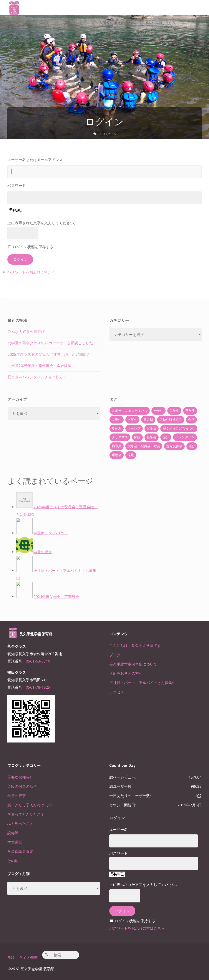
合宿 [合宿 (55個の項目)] (191, 419)
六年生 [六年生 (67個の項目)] (132, 419)
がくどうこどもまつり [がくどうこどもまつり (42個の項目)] (179, 428)
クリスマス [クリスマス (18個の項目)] (120, 437)
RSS (11, 958)
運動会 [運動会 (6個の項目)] (117, 455)
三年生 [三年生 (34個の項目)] (190, 411)
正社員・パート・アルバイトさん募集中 (143, 683)
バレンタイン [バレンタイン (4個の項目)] (185, 437)
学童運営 (15, 842)
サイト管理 (28, 958)
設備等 (13, 833)
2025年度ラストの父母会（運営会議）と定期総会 (49, 354)
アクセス (117, 692)
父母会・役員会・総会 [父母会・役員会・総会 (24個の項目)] (144, 446)
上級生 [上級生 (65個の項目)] (117, 419)
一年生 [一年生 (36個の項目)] (158, 411)
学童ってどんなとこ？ (26, 814)
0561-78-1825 (38, 687)
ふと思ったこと (20, 823)
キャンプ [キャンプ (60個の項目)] (134, 428)
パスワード (17, 185)
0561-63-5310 (38, 661)
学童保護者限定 (20, 851)
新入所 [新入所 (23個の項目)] (148, 419)
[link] (40, 38)
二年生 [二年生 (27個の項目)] (174, 411)
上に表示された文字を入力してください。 (42, 223)
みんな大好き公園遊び (26, 331)
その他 (13, 861)
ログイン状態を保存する (33, 247)
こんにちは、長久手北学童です (135, 645)
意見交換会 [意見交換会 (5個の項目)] (174, 446)
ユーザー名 (119, 830)
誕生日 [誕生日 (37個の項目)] (152, 428)
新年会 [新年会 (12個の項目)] (152, 437)
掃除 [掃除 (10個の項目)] (137, 437)
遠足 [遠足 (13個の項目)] (131, 455)
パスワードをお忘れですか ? (31, 272)
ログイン (20, 259)
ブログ (115, 655)
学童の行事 (17, 796)
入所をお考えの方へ (126, 673)
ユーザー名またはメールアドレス (35, 160)
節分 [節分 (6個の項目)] (166, 437)
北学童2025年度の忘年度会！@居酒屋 (39, 366)
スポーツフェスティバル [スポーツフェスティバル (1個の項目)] (130, 411)
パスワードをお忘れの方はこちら (137, 928)
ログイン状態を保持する (135, 921)
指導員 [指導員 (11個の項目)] (117, 446)
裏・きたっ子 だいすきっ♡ (30, 805)
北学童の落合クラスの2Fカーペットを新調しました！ (52, 343)
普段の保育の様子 (22, 786)
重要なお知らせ (20, 777)
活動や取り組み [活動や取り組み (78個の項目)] (171, 419)
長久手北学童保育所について (133, 664)
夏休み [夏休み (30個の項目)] (117, 428)
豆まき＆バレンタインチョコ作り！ (37, 377)
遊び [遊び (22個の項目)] (192, 446)
